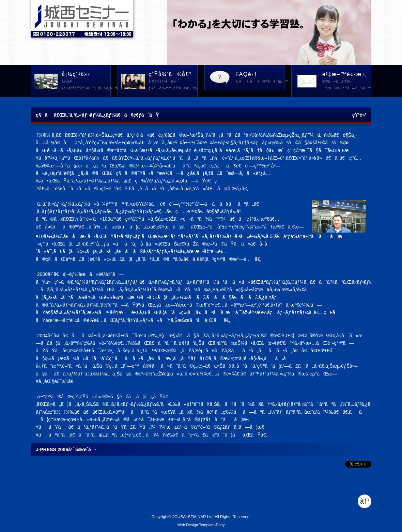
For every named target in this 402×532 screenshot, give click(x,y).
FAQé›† (260, 78)
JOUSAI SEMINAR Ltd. (193, 516)
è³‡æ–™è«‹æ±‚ (347, 82)
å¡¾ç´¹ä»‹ (86, 82)
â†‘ (365, 501)
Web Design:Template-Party (201, 525)
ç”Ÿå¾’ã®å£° (173, 82)
